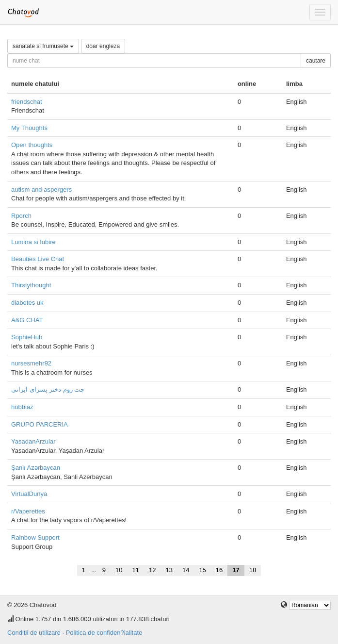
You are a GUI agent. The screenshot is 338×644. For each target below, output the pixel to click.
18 (253, 570)
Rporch (21, 216)
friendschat (27, 102)
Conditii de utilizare (34, 633)
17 (236, 570)
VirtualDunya (29, 494)
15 (202, 570)
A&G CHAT (27, 320)
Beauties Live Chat (38, 259)
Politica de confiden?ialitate (104, 633)
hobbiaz (22, 407)
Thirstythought (31, 285)
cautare (316, 61)
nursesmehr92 (31, 363)
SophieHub (27, 337)
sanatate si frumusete (43, 46)
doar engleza (103, 46)
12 (152, 570)
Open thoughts (32, 145)
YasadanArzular (33, 441)
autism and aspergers (41, 190)
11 (136, 570)
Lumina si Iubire (33, 242)
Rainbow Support (35, 537)
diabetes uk (27, 303)
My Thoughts (29, 128)
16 (219, 570)
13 (169, 570)
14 (186, 570)
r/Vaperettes (28, 511)
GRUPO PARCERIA (40, 424)
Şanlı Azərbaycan (36, 468)
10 (119, 570)
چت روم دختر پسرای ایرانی (48, 389)
